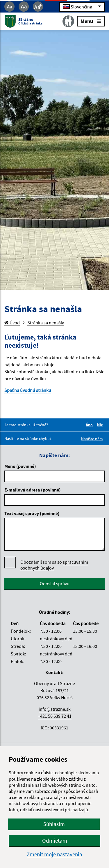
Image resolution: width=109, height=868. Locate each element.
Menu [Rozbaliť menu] (91, 21)
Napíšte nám (92, 439)
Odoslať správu (55, 584)
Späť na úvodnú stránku (28, 390)
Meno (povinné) (20, 466)
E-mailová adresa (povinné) (33, 490)
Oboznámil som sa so (54, 565)
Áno (90, 425)
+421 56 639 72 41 (55, 716)
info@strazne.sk (55, 709)
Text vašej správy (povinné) (32, 513)
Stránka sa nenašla (46, 323)
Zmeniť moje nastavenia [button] (54, 854)
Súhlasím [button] (54, 824)
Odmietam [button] (55, 841)
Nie (101, 425)
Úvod (12, 323)
